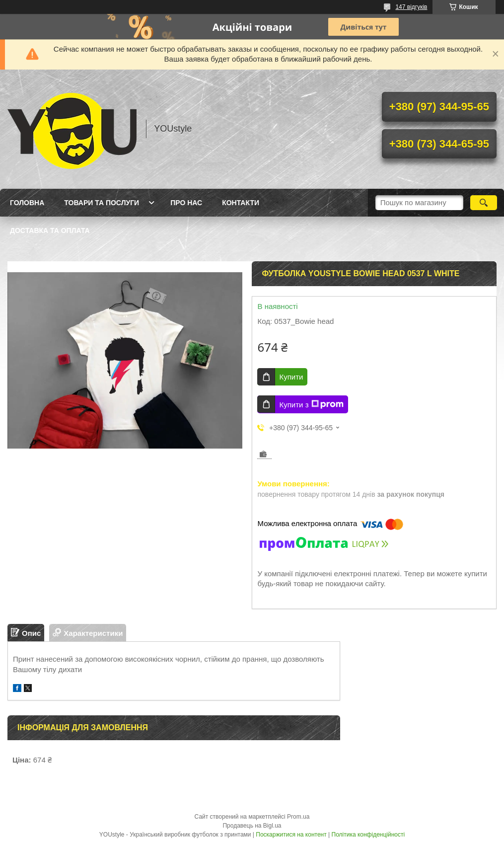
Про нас (186, 203)
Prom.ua (298, 817)
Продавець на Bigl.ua (252, 826)
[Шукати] (484, 203)
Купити (291, 377)
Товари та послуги (102, 203)
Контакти (241, 203)
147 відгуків (411, 7)
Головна (27, 203)
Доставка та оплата (50, 230)
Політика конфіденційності (368, 835)
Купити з (311, 404)
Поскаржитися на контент (291, 835)
